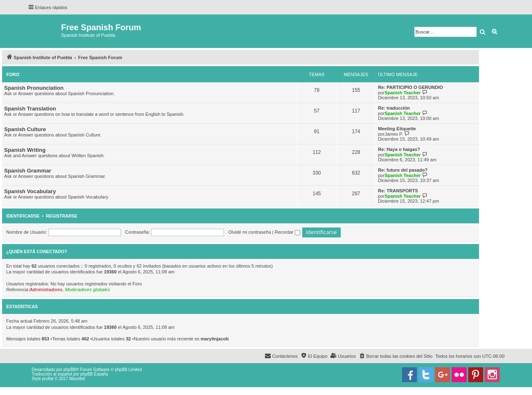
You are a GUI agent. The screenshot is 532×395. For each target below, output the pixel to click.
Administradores (46, 290)
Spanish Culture (25, 129)
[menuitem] (395, 356)
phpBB (70, 370)
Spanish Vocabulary (30, 191)
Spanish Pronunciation (34, 88)
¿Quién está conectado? (37, 251)
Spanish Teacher (403, 93)
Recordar (288, 232)
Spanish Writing (25, 150)
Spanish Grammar (28, 171)
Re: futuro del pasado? (403, 170)
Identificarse (23, 216)
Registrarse (62, 216)
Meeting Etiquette (397, 129)
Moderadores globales (88, 290)
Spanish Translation (30, 109)
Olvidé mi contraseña (249, 232)
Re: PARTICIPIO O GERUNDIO (410, 87)
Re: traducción (394, 108)
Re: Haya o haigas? (399, 149)
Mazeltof (77, 379)
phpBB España (94, 374)
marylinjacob (215, 339)
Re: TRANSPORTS (398, 191)
